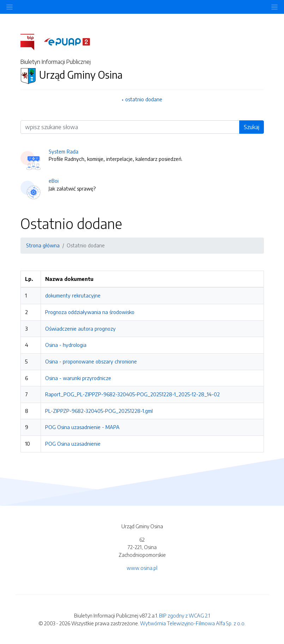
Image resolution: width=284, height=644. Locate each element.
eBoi (54, 181)
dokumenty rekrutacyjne (73, 295)
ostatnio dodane (144, 99)
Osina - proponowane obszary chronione (91, 361)
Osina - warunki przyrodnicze (78, 378)
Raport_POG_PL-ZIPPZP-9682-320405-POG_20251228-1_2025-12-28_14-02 (132, 394)
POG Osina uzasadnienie (73, 444)
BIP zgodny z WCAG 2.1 (185, 615)
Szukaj (252, 127)
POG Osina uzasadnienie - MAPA (82, 427)
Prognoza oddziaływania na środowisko (90, 312)
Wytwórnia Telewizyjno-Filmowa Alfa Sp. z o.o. (193, 623)
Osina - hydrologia (66, 345)
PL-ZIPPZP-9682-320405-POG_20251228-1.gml (99, 411)
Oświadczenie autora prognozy (80, 329)
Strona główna (43, 245)
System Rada (64, 151)
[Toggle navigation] (274, 7)
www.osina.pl (142, 568)
